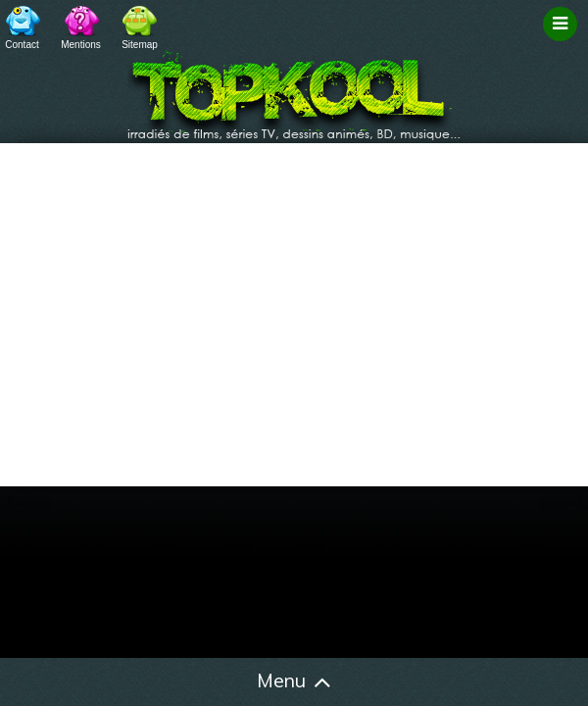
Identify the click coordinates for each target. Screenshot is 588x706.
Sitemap (140, 45)
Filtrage (563, 42)
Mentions (81, 45)
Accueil (44, 682)
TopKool (294, 89)
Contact (22, 45)
